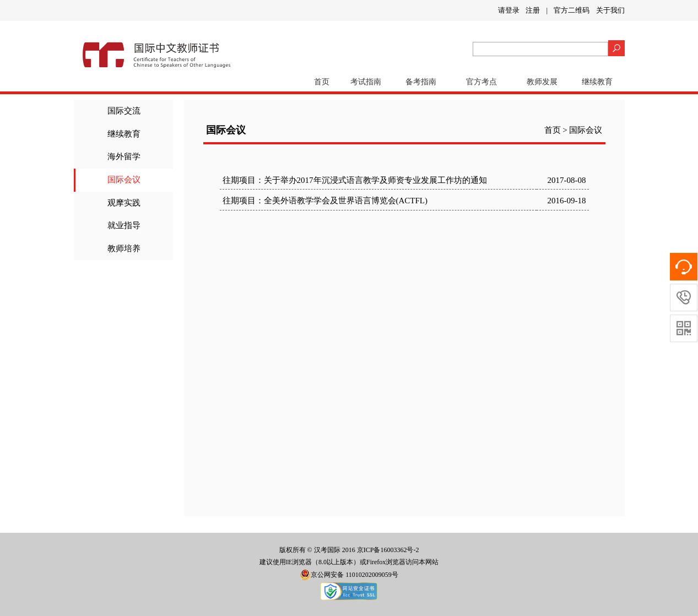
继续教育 (597, 82)
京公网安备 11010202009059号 (349, 575)
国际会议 (124, 180)
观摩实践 (124, 203)
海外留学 (124, 156)
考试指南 (366, 82)
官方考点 (481, 82)
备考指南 (421, 82)
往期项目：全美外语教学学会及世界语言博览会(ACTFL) (325, 201)
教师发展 (542, 82)
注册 (533, 10)
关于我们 (610, 10)
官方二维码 (572, 10)
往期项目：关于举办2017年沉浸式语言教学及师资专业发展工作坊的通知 (355, 180)
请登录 (509, 10)
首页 (322, 82)
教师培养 (124, 248)
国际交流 (124, 111)
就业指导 (124, 225)
